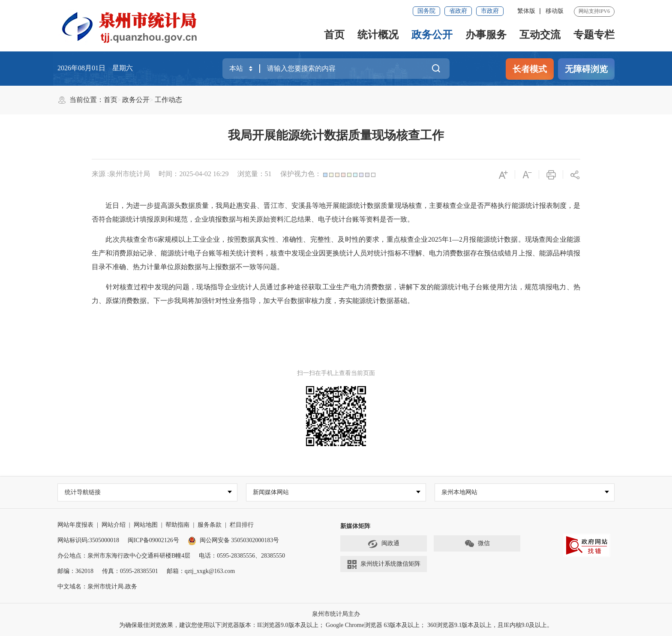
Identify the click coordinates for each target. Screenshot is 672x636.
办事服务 (486, 35)
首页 (334, 35)
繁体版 (526, 11)
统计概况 (378, 35)
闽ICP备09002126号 (153, 540)
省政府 (458, 11)
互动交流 (540, 35)
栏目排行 (242, 525)
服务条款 (210, 525)
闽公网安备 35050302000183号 (234, 540)
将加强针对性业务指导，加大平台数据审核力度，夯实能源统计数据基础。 (302, 301)
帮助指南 (177, 525)
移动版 (555, 11)
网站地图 (146, 525)
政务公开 (432, 35)
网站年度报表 (75, 525)
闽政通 (384, 544)
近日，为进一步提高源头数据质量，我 (164, 205)
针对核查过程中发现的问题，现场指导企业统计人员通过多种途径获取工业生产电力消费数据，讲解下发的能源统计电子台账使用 (305, 287)
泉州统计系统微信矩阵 (384, 564)
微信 (477, 544)
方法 (511, 287)
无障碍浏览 (586, 69)
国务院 (426, 11)
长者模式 (530, 69)
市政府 (490, 11)
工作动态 (168, 100)
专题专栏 (594, 35)
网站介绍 (114, 525)
